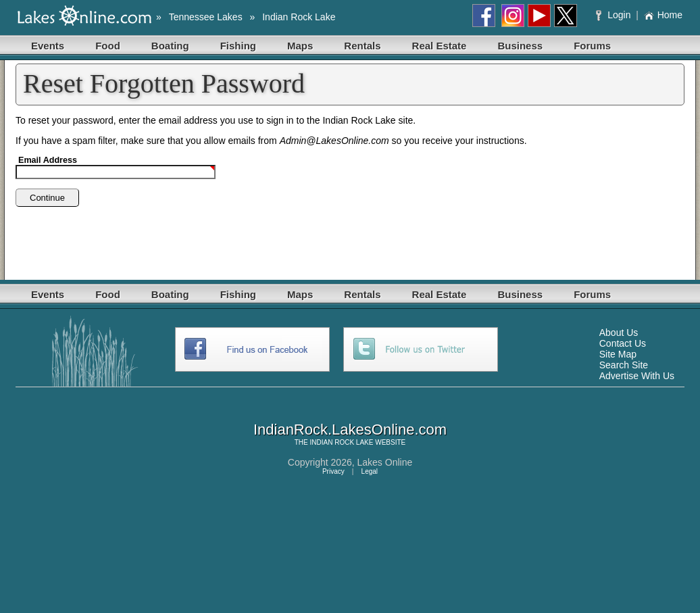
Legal (370, 471)
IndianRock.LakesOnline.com (350, 430)
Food (108, 46)
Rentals (362, 46)
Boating (170, 46)
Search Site (624, 365)
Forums (592, 46)
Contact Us (623, 343)
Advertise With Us (637, 376)
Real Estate (440, 46)
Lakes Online (385, 462)
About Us (619, 333)
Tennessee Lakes (206, 17)
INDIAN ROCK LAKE (342, 442)
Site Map (618, 354)
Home (663, 15)
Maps (300, 46)
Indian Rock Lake (299, 17)
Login (615, 15)
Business (520, 46)
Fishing (238, 46)
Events (48, 46)
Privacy (333, 471)
